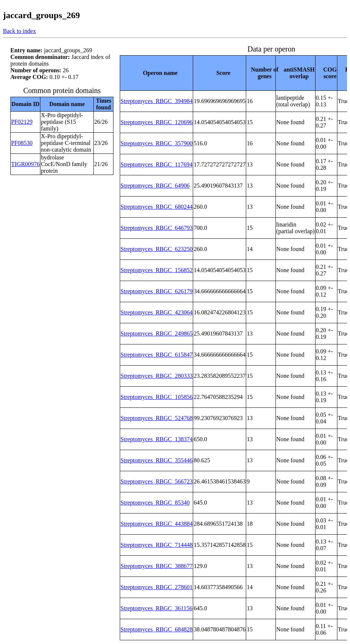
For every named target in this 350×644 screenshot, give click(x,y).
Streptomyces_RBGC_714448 (157, 545)
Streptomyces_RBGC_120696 (157, 122)
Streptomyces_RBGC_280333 (157, 376)
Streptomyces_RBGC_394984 (157, 101)
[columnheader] (156, 73)
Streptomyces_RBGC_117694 (156, 164)
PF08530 (22, 143)
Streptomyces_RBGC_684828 (157, 629)
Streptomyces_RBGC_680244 (157, 207)
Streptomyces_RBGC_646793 (157, 228)
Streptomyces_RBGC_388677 (157, 566)
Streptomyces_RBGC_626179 (157, 291)
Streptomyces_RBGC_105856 (157, 397)
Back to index (19, 31)
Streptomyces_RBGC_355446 (157, 460)
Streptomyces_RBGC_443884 (157, 524)
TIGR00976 (25, 164)
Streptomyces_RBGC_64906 (155, 186)
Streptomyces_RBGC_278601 (157, 587)
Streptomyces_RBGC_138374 (157, 439)
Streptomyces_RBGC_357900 (157, 143)
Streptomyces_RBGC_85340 (155, 503)
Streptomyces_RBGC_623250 (157, 249)
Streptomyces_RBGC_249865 (157, 333)
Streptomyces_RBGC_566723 (157, 481)
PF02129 (22, 122)
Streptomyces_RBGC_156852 (157, 270)
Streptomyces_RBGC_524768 (157, 418)
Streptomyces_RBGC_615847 (157, 355)
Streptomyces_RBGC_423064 (157, 312)
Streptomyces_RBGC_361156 (156, 608)
